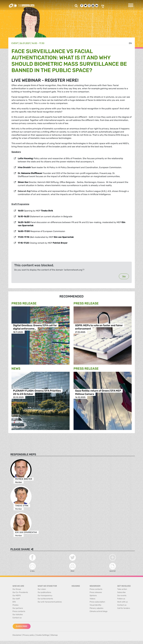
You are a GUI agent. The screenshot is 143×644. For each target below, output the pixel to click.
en (130, 43)
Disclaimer (17, 635)
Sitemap (54, 635)
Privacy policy (29, 635)
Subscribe (22, 626)
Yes (124, 276)
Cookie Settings (43, 635)
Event (15, 43)
